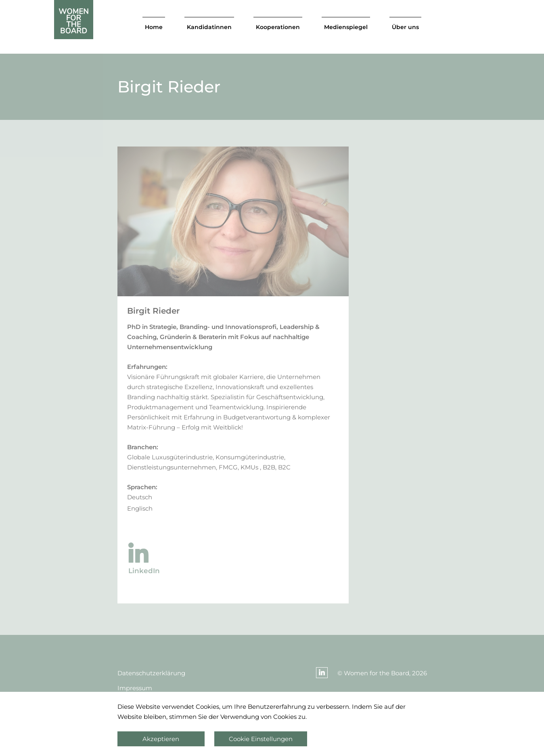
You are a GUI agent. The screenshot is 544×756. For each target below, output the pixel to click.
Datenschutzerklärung (151, 673)
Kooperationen (278, 27)
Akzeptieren (161, 739)
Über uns (405, 27)
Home (154, 27)
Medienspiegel (346, 27)
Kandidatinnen (209, 27)
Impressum (135, 688)
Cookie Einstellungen (261, 739)
